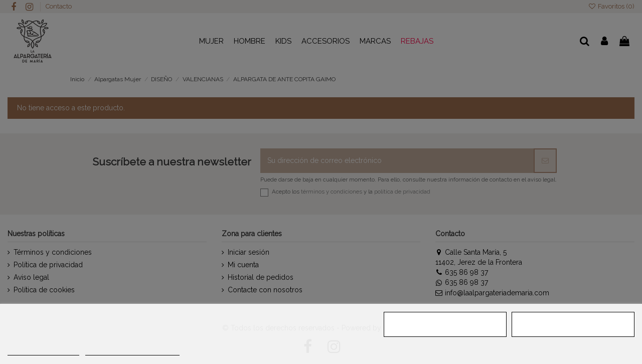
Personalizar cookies (132, 351)
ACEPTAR (573, 324)
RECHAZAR (445, 324)
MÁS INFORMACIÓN (43, 351)
